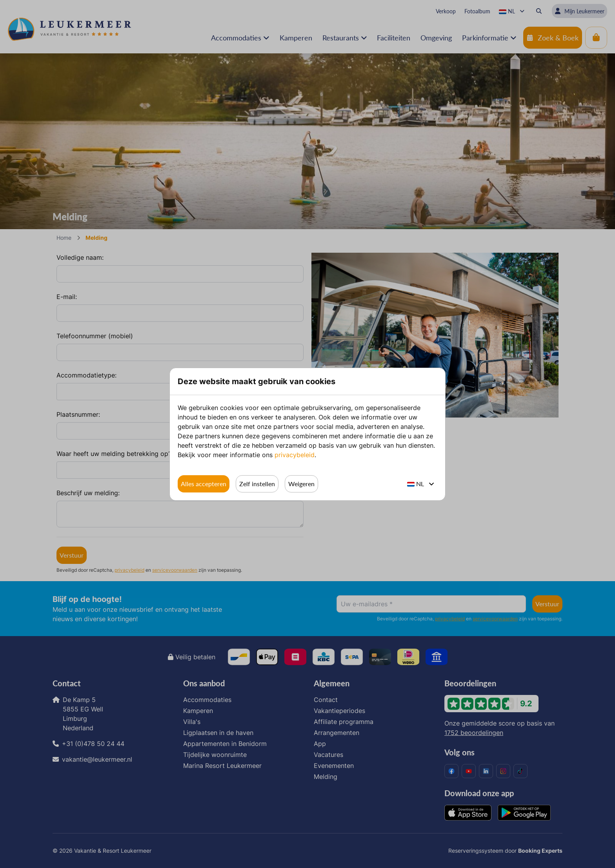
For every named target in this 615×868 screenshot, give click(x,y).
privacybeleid (295, 455)
